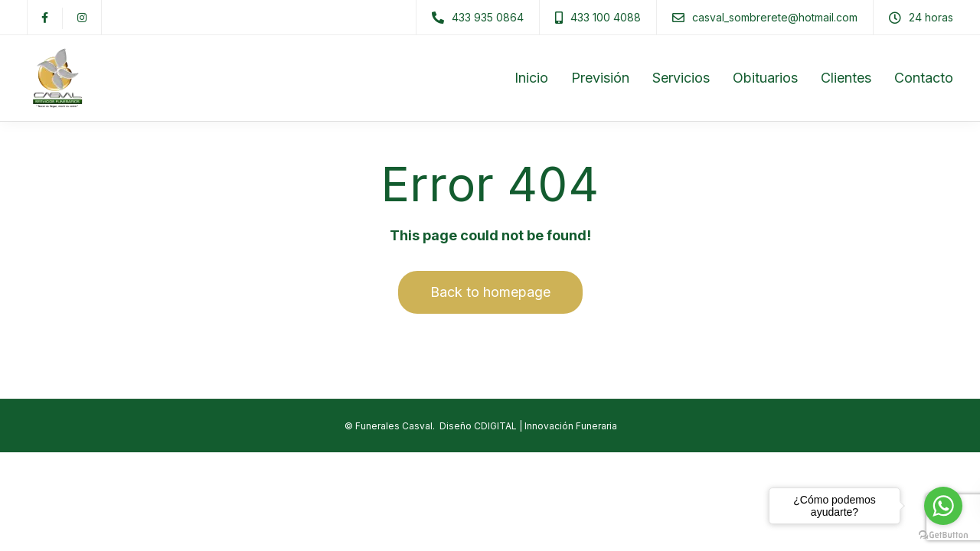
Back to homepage (490, 292)
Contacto (924, 78)
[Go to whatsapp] (943, 506)
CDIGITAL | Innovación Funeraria (546, 426)
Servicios (681, 78)
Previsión (600, 78)
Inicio (531, 78)
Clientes (846, 78)
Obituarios (765, 78)
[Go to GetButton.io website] (943, 535)
